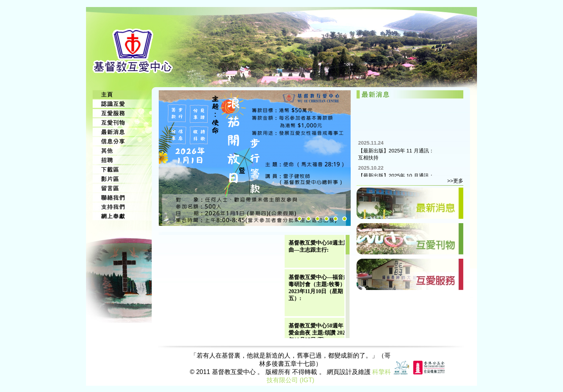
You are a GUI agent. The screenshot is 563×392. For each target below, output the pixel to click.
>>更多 (455, 181)
